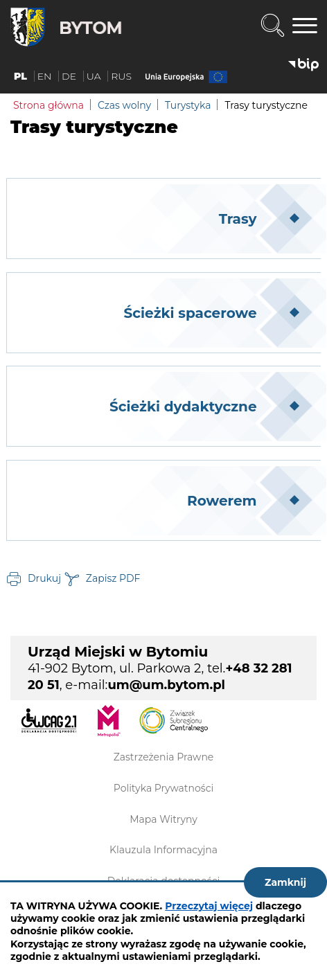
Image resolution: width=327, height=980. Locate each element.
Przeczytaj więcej (209, 906)
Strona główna (48, 105)
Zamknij (285, 882)
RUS (121, 76)
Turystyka (188, 105)
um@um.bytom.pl (166, 685)
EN (45, 76)
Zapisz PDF (113, 578)
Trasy (238, 219)
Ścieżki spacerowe (191, 313)
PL (20, 76)
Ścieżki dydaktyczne (183, 407)
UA (94, 76)
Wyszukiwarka (272, 26)
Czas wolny (124, 105)
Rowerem (222, 501)
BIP (303, 65)
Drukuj (44, 578)
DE (69, 76)
